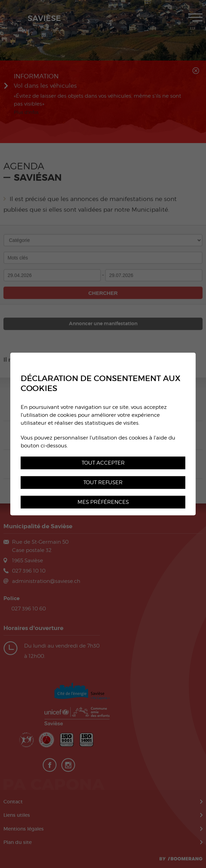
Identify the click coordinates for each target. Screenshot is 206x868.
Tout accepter (103, 463)
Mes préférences (103, 502)
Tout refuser (103, 482)
